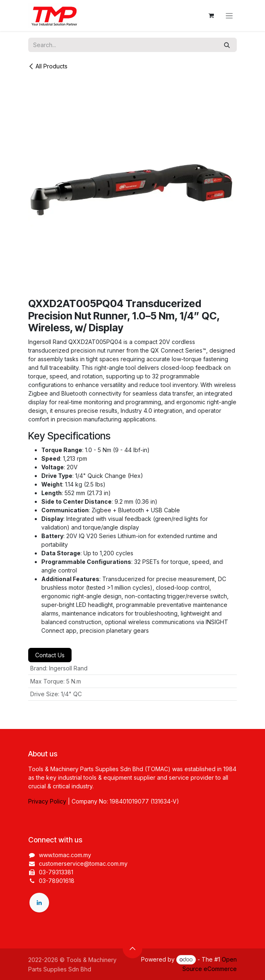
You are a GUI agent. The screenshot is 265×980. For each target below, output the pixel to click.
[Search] (227, 45)
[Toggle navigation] (229, 16)
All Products (48, 66)
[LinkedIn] (39, 903)
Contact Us (50, 655)
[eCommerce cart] (211, 16)
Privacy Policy (47, 801)
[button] (132, 948)
